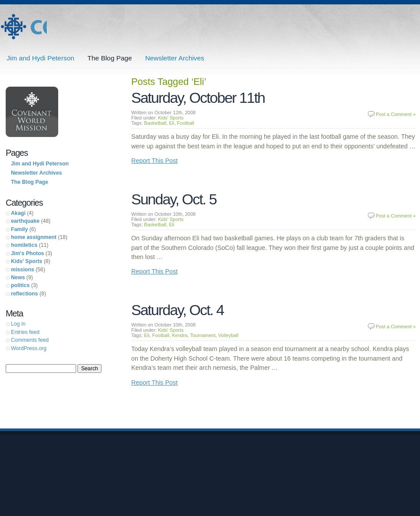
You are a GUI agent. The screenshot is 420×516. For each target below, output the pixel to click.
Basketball (155, 123)
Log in (18, 324)
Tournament (203, 335)
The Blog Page (110, 58)
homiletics (24, 245)
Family (19, 229)
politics (20, 285)
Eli (171, 123)
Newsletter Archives (175, 58)
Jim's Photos (28, 253)
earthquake (25, 221)
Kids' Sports (171, 118)
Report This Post (154, 161)
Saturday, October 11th (198, 98)
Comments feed (30, 340)
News (18, 277)
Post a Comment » (396, 114)
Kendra (180, 335)
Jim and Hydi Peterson (23, 27)
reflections (24, 294)
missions (23, 270)
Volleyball (228, 335)
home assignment (34, 237)
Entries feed (25, 332)
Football (186, 123)
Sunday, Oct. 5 (174, 199)
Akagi (18, 213)
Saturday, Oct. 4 (177, 310)
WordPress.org (29, 348)
